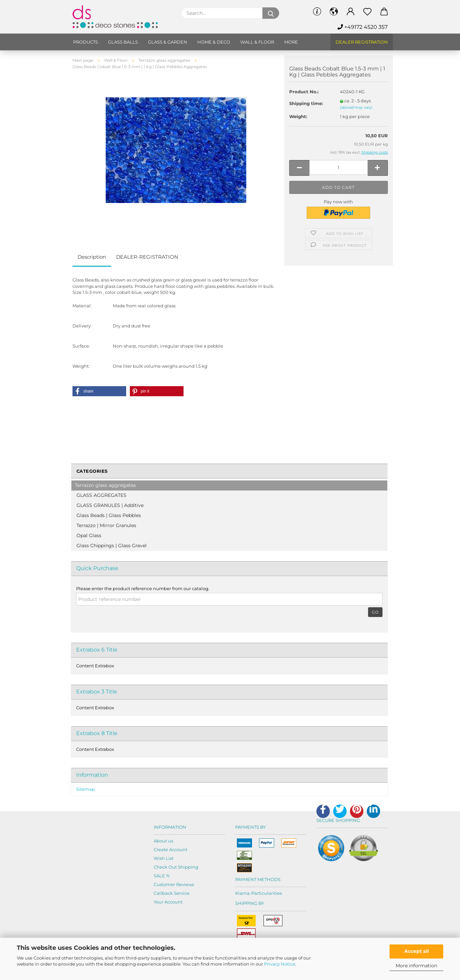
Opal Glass (89, 535)
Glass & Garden (168, 42)
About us (163, 841)
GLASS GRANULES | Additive (110, 505)
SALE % (162, 876)
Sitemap (86, 789)
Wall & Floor (257, 42)
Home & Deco (214, 42)
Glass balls (123, 42)
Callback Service (172, 893)
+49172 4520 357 (363, 27)
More (291, 42)
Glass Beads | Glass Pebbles (109, 515)
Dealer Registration (362, 42)
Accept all (417, 951)
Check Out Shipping (176, 867)
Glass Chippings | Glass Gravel (112, 546)
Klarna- (243, 893)
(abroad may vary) (356, 107)
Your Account (168, 902)
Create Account (170, 849)
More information (416, 966)
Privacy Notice (280, 964)
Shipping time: (306, 103)
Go (375, 612)
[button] (99, 391)
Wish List (164, 858)
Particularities (267, 893)
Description (92, 257)
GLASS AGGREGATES (101, 495)
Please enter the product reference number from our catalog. (143, 588)
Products (86, 42)
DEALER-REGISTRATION (147, 257)
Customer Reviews (174, 884)
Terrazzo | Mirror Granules (106, 525)
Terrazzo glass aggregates (105, 485)
